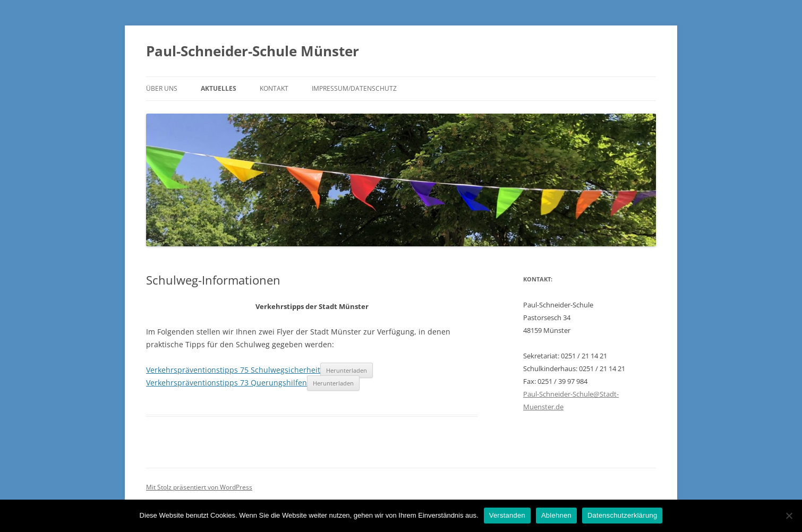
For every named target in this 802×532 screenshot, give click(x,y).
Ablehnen (556, 515)
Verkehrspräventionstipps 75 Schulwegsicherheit (233, 370)
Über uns (162, 88)
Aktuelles (219, 88)
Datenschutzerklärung (622, 515)
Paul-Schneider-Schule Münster (253, 51)
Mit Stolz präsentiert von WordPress (199, 487)
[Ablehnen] (789, 516)
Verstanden (507, 515)
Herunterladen (347, 370)
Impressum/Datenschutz (354, 88)
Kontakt (274, 88)
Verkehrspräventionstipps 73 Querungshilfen (227, 383)
